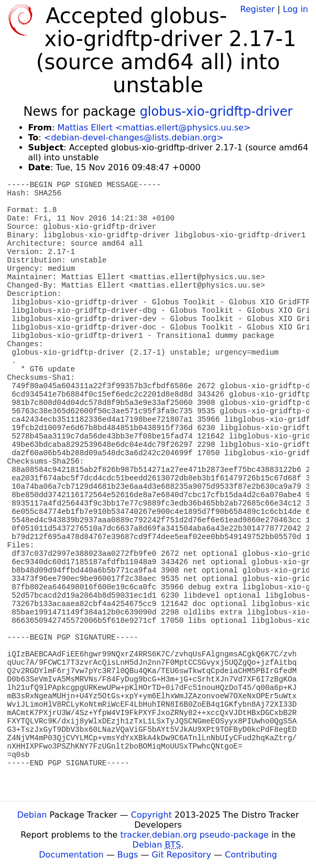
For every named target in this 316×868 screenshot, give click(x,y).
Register (257, 9)
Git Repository (182, 855)
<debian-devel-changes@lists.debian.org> (134, 138)
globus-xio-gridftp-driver (216, 112)
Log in (296, 9)
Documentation (71, 855)
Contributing (251, 855)
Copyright (151, 815)
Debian (32, 815)
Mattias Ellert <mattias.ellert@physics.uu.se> (154, 128)
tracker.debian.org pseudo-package (195, 835)
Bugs (128, 855)
